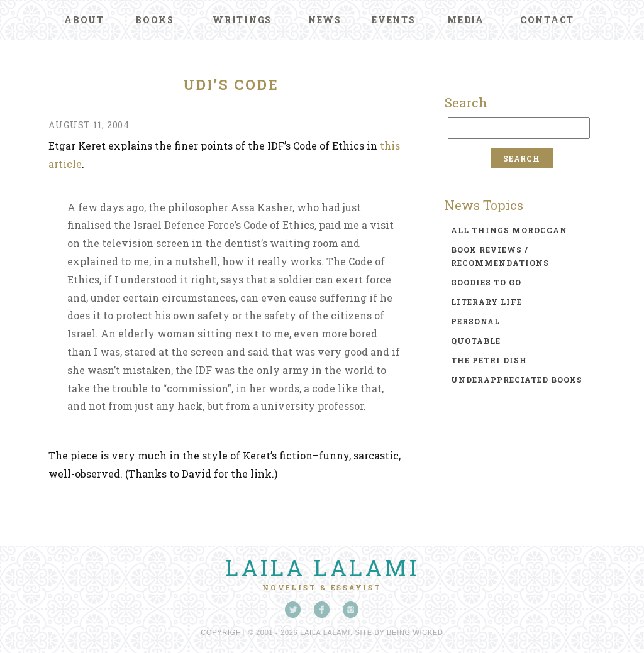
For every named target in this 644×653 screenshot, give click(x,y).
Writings (242, 20)
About (84, 20)
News (325, 20)
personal (475, 321)
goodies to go (486, 282)
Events (394, 20)
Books (155, 20)
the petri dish (489, 360)
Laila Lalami (322, 568)
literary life (486, 302)
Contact (547, 20)
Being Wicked (415, 632)
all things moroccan (509, 230)
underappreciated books (517, 380)
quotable (476, 341)
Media (466, 20)
